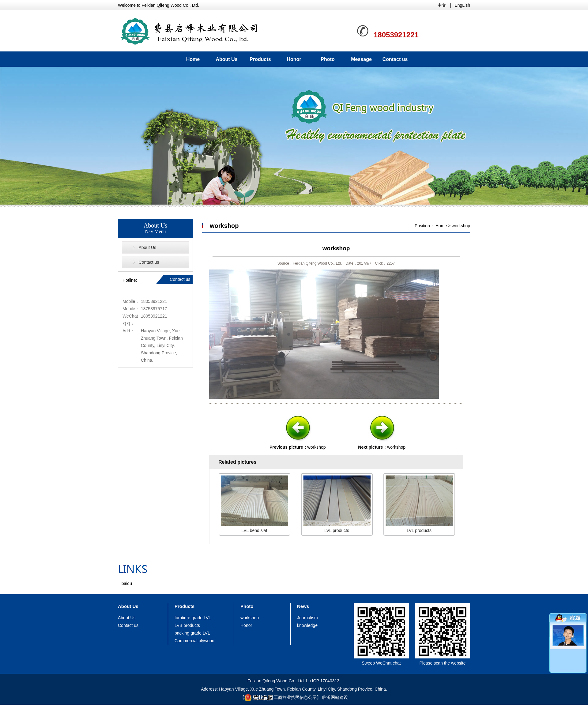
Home (193, 59)
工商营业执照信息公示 (281, 697)
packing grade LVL (192, 633)
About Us (226, 59)
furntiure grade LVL (193, 618)
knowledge (307, 625)
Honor (294, 59)
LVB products (187, 625)
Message (361, 59)
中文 (442, 5)
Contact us (395, 59)
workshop (461, 226)
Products (260, 59)
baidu (127, 583)
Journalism (307, 618)
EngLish (462, 5)
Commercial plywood (194, 641)
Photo (328, 59)
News (303, 606)
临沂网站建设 (335, 697)
